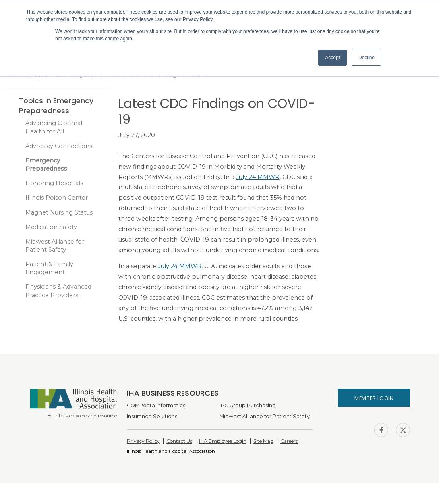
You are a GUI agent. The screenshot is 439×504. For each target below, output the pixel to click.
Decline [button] (367, 58)
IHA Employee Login (223, 441)
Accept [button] (332, 58)
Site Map (263, 441)
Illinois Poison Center (57, 198)
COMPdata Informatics (156, 405)
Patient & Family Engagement (49, 268)
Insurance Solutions (152, 416)
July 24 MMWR (258, 177)
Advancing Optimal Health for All (54, 127)
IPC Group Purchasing (248, 405)
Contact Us (179, 441)
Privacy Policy (143, 441)
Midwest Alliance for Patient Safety (55, 246)
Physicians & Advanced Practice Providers (58, 291)
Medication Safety (51, 227)
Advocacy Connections (59, 146)
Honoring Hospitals (54, 183)
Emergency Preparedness (46, 165)
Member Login (374, 398)
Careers (289, 441)
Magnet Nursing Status (59, 212)
